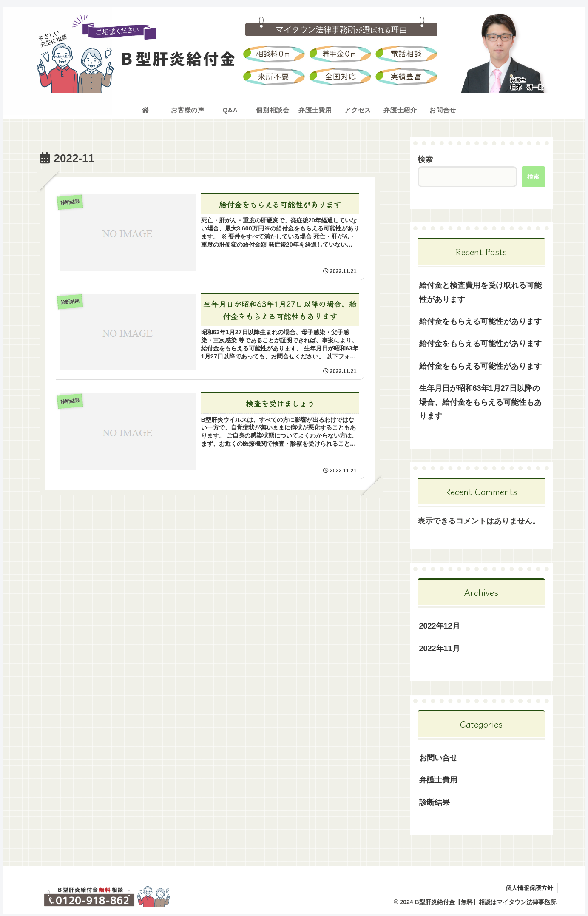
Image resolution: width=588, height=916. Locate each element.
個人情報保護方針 (529, 888)
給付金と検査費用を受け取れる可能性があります (480, 292)
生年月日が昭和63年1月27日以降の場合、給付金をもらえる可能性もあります (480, 402)
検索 (425, 159)
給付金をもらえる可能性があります (480, 321)
